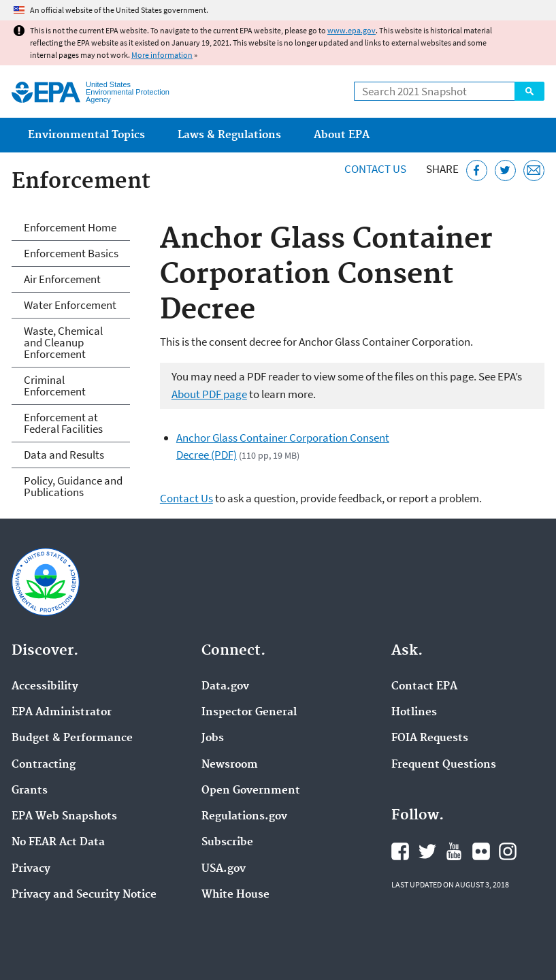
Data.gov (225, 687)
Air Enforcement (62, 279)
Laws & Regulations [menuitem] (229, 135)
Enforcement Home (70, 227)
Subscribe (227, 843)
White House (235, 895)
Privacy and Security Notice (84, 895)
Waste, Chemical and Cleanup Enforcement (63, 342)
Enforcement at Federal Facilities (63, 423)
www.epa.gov (351, 30)
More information (162, 55)
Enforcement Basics (71, 253)
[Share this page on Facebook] (477, 170)
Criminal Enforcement (55, 386)
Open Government (251, 791)
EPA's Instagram (508, 851)
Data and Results (64, 455)
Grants (30, 791)
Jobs (213, 738)
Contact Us (375, 169)
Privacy (31, 869)
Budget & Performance (72, 738)
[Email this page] (534, 170)
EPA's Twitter (427, 851)
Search (529, 91)
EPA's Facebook (400, 851)
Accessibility (45, 687)
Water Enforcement (70, 305)
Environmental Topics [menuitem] (86, 135)
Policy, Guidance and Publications (73, 486)
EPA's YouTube (454, 851)
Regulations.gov (244, 817)
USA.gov (224, 869)
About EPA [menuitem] (342, 135)
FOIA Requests (430, 738)
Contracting (44, 765)
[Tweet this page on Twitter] (505, 170)
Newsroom (230, 765)
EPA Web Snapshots (64, 817)
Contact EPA (424, 687)
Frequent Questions (444, 765)
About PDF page (209, 394)
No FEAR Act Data (58, 843)
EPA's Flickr (481, 851)
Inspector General (249, 713)
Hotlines (414, 713)
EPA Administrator (62, 713)
